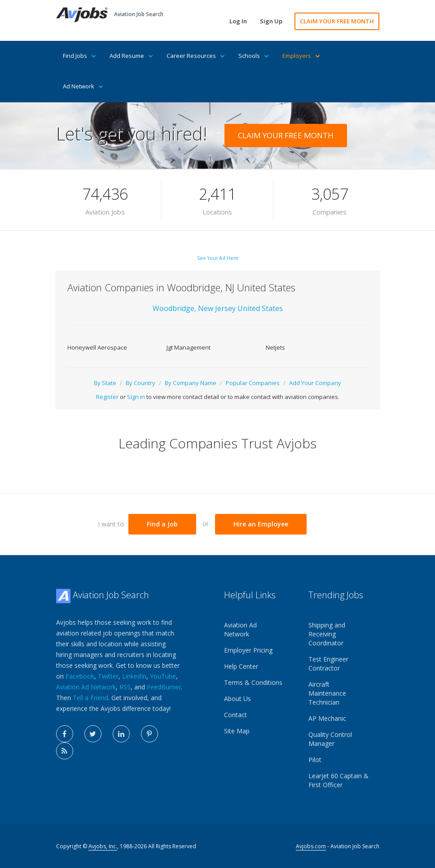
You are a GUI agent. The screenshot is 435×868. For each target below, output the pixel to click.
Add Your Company (315, 383)
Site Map (237, 731)
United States (260, 308)
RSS (125, 687)
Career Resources (196, 56)
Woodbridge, (174, 308)
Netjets (275, 347)
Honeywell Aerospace (97, 347)
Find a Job (162, 524)
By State (105, 383)
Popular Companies (253, 383)
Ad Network (83, 86)
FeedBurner (164, 687)
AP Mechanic (327, 718)
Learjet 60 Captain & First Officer (338, 780)
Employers (301, 56)
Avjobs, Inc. (103, 846)
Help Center (241, 666)
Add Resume (131, 56)
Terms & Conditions (253, 682)
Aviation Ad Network (86, 687)
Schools (254, 56)
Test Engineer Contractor (328, 664)
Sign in (136, 397)
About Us (237, 699)
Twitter (108, 676)
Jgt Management (189, 347)
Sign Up (271, 21)
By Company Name (191, 383)
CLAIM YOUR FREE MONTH (337, 21)
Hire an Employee (261, 524)
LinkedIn (134, 676)
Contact (235, 715)
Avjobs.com (311, 846)
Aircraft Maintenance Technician (327, 693)
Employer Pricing (248, 650)
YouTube (163, 676)
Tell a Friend (90, 698)
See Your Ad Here (218, 258)
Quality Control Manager (330, 739)
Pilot (315, 760)
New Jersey (218, 308)
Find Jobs (79, 56)
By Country (141, 383)
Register (107, 397)
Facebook (80, 676)
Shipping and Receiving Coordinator (327, 634)
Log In (238, 21)
